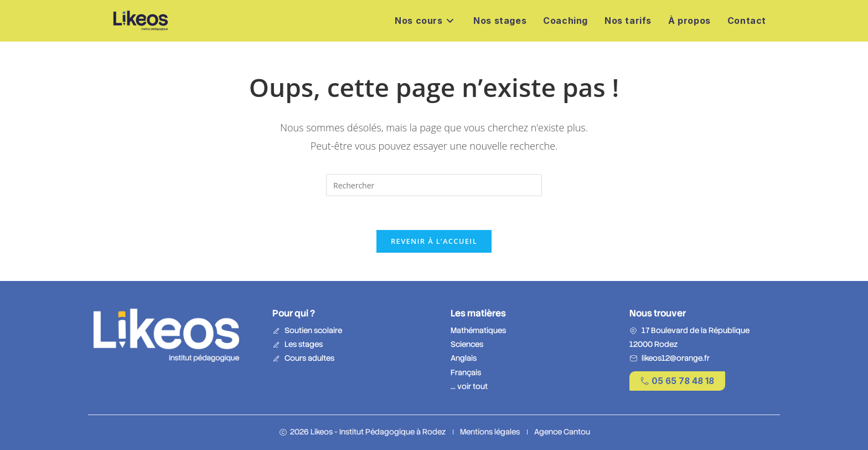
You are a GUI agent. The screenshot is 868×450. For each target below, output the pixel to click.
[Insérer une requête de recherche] (434, 185)
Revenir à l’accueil (434, 241)
